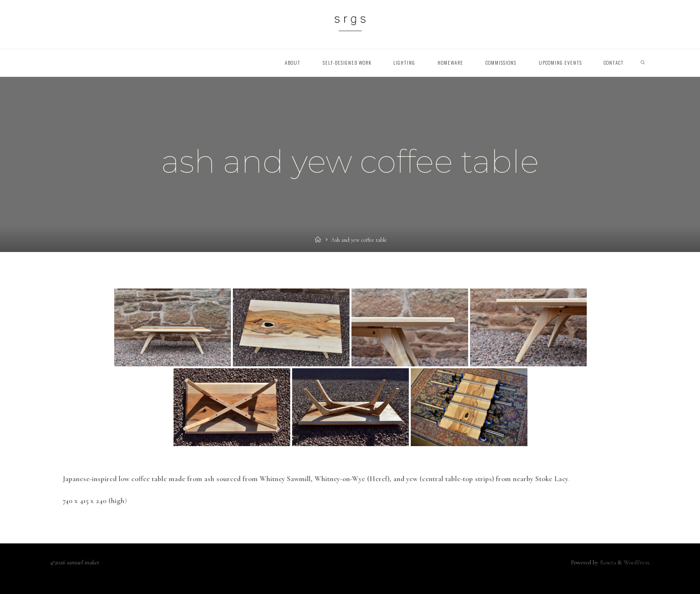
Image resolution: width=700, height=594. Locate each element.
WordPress (636, 562)
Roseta (607, 562)
